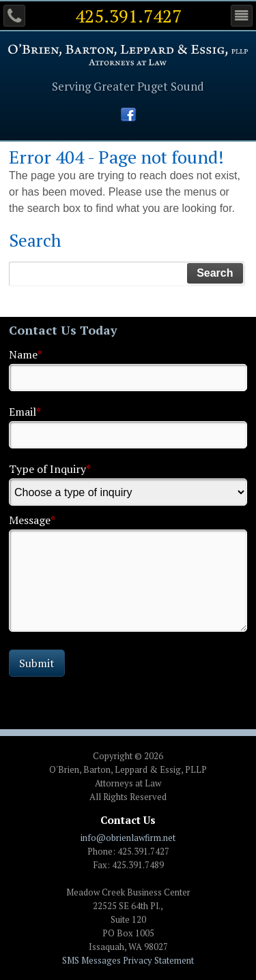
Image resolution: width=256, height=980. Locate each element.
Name (26, 354)
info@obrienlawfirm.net (128, 838)
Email (25, 412)
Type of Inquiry (50, 469)
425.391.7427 (128, 16)
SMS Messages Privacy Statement (128, 960)
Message (32, 520)
